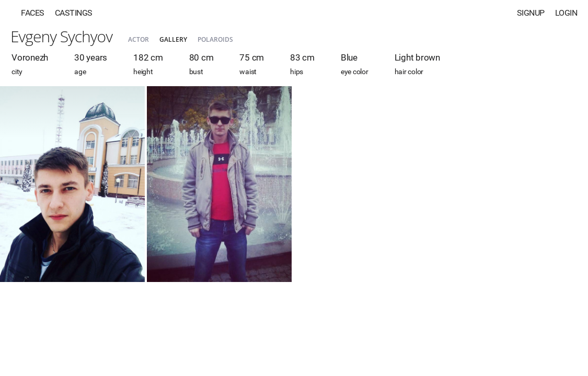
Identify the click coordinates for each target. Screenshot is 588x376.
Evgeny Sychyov (61, 36)
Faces (33, 13)
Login (566, 13)
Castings (74, 13)
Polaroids (215, 39)
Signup (531, 13)
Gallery (173, 39)
